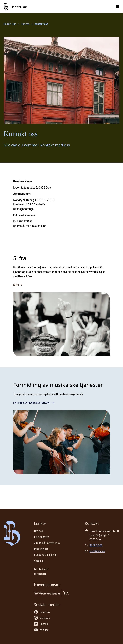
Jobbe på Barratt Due (47, 543)
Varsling (39, 561)
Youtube (41, 630)
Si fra (18, 285)
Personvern (41, 549)
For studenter (41, 569)
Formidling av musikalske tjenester (34, 403)
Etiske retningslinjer (46, 555)
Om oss (25, 24)
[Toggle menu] (118, 7)
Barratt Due (10, 24)
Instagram (42, 618)
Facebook (42, 612)
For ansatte (40, 574)
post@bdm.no (97, 551)
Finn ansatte (42, 537)
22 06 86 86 (96, 545)
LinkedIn (41, 624)
